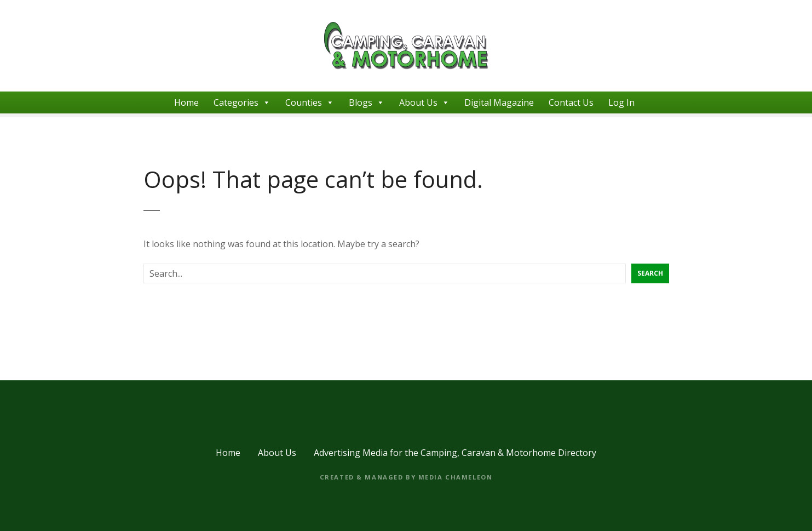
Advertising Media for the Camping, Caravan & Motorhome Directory (455, 453)
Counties (310, 102)
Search (650, 273)
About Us (424, 102)
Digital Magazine (499, 102)
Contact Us (571, 102)
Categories (242, 102)
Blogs (367, 102)
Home (186, 102)
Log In (621, 102)
